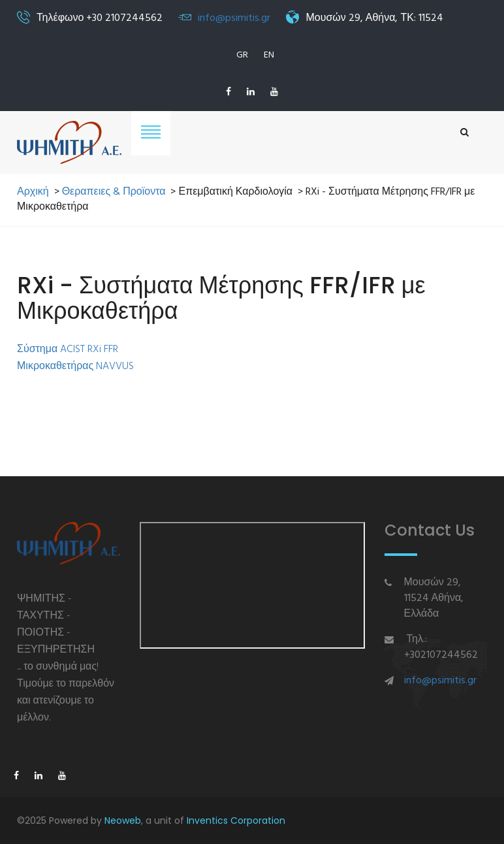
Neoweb (123, 820)
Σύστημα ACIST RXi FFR (68, 349)
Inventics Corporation (236, 820)
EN (269, 55)
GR (242, 55)
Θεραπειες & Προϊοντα (114, 192)
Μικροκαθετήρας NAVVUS (75, 366)
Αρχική (33, 192)
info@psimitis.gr (234, 18)
